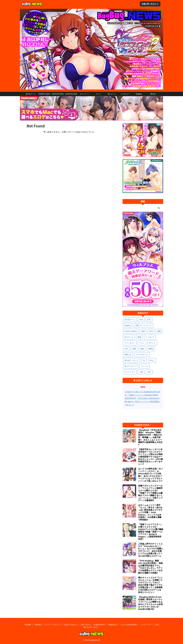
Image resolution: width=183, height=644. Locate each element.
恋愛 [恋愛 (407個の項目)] (134, 349)
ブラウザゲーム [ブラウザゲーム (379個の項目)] (142, 355)
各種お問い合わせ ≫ (150, 4)
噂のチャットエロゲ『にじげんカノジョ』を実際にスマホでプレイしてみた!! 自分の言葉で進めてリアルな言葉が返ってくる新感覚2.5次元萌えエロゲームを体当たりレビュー (150, 585)
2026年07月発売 (44, 94)
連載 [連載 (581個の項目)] (159, 331)
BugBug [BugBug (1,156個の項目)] (128, 325)
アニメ (98, 94)
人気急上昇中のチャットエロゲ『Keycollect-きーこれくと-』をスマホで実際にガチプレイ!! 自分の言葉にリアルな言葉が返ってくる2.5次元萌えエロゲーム (151, 550)
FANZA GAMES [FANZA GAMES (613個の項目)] (131, 331)
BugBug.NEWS (99, 625)
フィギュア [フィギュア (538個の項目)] (150, 337)
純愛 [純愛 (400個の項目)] (142, 349)
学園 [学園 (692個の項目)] (137, 325)
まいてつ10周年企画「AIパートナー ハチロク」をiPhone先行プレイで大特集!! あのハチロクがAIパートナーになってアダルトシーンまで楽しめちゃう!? (150, 475)
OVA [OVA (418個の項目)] (126, 349)
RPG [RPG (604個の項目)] (151, 331)
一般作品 (152, 94)
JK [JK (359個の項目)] (144, 360)
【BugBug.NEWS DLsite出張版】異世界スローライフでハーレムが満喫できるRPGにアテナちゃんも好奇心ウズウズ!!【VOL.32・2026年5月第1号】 (150, 603)
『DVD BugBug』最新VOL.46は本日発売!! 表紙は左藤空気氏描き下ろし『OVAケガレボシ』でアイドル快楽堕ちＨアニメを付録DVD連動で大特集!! (150, 567)
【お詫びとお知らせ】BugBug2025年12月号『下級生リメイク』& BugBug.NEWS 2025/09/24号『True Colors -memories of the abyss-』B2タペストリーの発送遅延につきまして (143, 398)
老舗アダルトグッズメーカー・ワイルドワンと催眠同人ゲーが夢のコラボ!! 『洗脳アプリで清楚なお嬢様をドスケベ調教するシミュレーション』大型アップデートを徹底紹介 (150, 493)
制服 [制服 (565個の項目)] (139, 337)
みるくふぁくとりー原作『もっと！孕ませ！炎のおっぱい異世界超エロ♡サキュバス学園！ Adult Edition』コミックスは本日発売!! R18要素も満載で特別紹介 (150, 512)
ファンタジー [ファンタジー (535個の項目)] (130, 343)
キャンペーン (85, 94)
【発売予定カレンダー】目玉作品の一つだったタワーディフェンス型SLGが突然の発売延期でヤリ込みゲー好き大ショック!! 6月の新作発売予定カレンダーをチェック (150, 457)
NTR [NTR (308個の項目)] (149, 372)
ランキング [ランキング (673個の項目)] (147, 325)
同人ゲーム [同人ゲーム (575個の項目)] (129, 337)
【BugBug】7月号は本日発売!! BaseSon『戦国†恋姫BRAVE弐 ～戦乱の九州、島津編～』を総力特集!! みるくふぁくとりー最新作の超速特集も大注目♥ (150, 437)
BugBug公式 (113, 625)
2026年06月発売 (58, 94)
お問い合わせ (85, 625)
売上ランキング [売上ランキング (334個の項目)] (131, 366)
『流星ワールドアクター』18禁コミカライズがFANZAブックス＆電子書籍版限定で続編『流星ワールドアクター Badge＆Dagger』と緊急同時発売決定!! (151, 532)
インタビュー (125, 94)
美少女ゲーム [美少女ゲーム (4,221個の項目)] (130, 320)
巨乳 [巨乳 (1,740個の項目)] (149, 320)
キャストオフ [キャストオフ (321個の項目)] (130, 372)
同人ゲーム (112, 94)
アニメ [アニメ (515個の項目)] (142, 343)
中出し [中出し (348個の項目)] (152, 360)
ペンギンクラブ (146, 625)
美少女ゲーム (31, 94)
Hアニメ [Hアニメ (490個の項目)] (152, 343)
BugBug (139, 94)
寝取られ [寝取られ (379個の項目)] (128, 355)
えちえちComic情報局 (129, 625)
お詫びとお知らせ (71, 625)
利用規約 (38, 625)
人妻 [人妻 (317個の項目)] (141, 372)
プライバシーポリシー (53, 625)
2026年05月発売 (71, 94)
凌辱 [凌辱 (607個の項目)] (143, 331)
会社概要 (28, 625)
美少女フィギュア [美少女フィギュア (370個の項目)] (132, 360)
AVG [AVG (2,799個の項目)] (141, 320)
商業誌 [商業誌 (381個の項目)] (151, 349)
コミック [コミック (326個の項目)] (145, 366)
